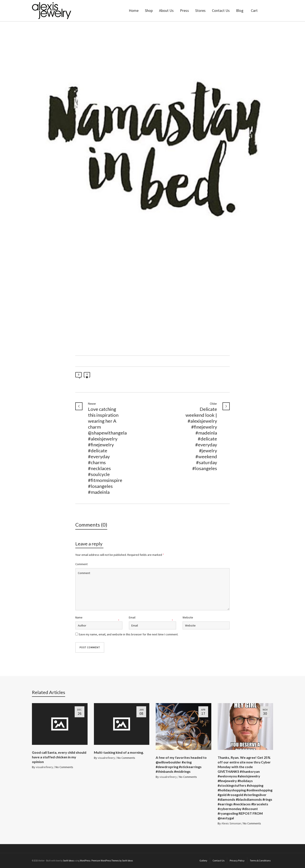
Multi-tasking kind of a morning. (119, 752)
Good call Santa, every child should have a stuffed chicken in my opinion (59, 757)
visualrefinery (44, 767)
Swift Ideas (68, 861)
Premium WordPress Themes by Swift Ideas (112, 861)
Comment (81, 564)
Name (79, 617)
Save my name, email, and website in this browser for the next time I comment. (128, 634)
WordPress (85, 861)
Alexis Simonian (231, 823)
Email (132, 617)
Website (188, 617)
